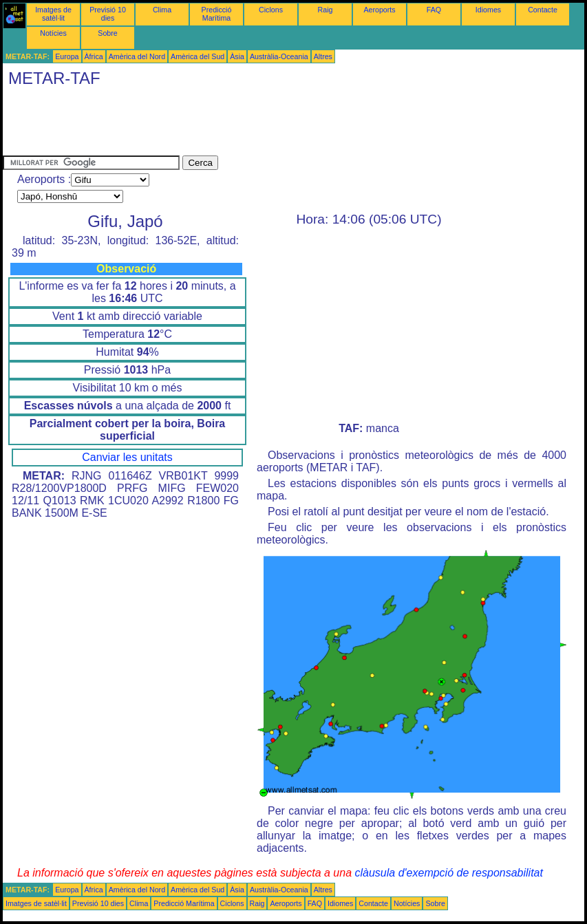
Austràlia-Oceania (279, 56)
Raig (325, 10)
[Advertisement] (253, 125)
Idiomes (488, 10)
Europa (67, 56)
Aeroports (379, 10)
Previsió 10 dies (108, 14)
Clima (162, 10)
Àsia (237, 56)
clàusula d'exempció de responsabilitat (448, 873)
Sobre (107, 33)
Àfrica (94, 56)
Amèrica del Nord (137, 56)
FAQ (434, 10)
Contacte (543, 10)
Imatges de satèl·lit (53, 14)
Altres (323, 56)
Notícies (53, 33)
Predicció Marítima (217, 14)
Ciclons (271, 10)
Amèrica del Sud (198, 56)
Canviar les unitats (127, 457)
